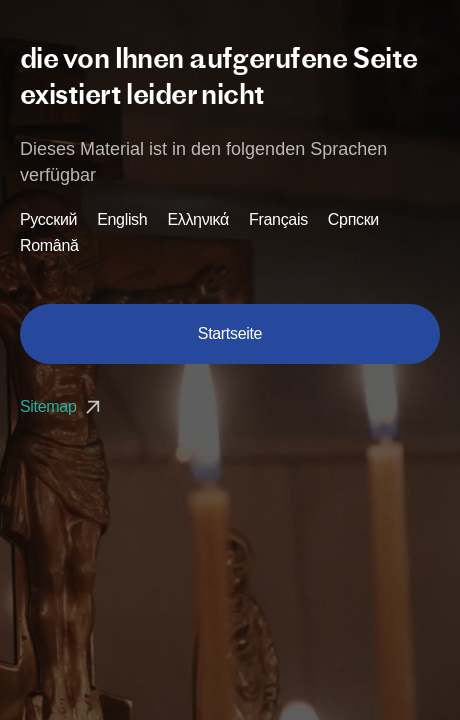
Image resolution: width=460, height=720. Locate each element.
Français (278, 220)
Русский (48, 220)
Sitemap (62, 406)
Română (49, 246)
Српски (353, 220)
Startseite (230, 333)
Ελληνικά (198, 220)
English (122, 220)
